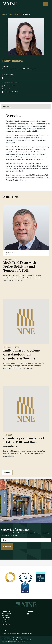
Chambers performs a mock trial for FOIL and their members (24, 442)
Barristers (17, 14)
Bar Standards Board (24, 640)
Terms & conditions (26, 634)
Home (4, 14)
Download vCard (8, 86)
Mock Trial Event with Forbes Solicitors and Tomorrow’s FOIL (20, 266)
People (10, 14)
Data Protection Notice (11, 92)
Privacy (4, 634)
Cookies (9, 634)
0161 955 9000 (8, 75)
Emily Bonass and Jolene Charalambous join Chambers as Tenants (21, 354)
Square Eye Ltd (20, 642)
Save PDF (6, 89)
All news (7, 473)
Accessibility (16, 634)
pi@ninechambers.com (10, 83)
